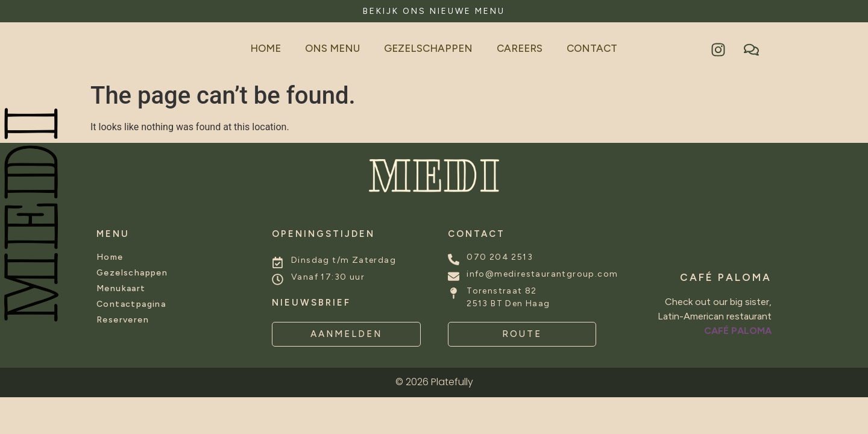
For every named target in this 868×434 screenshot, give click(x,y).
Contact (592, 48)
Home (266, 48)
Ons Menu (332, 48)
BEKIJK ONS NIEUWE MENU (434, 11)
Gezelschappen (428, 48)
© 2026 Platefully (434, 382)
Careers (520, 48)
